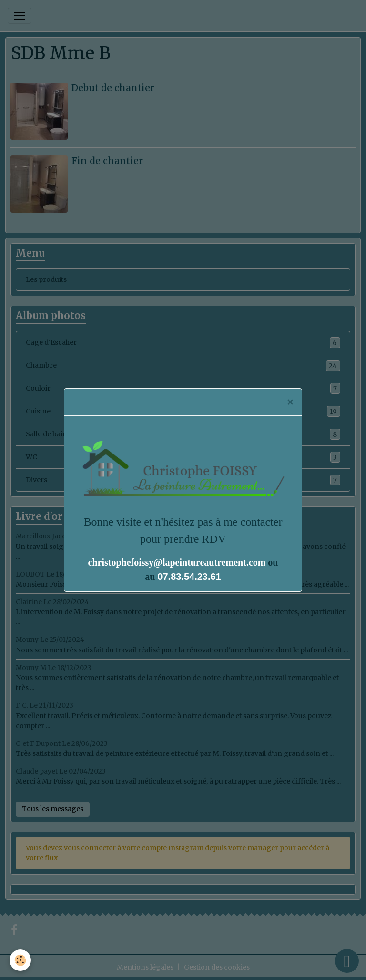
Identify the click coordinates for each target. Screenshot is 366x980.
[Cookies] (20, 960)
